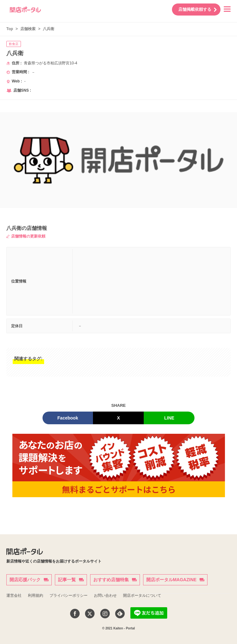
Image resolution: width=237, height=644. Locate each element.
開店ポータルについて (142, 595)
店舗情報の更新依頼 (26, 236)
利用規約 (36, 595)
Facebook (68, 418)
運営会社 (14, 595)
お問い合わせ (105, 595)
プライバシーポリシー (69, 595)
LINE (169, 418)
